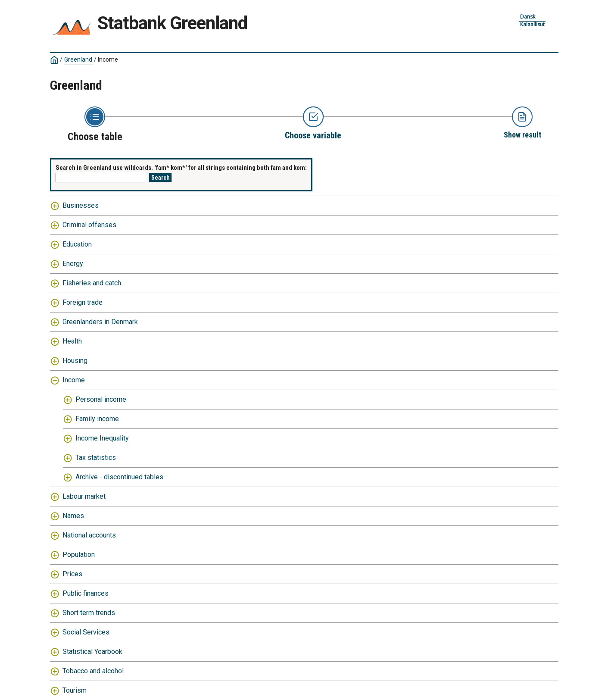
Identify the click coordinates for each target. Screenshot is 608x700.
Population (79, 555)
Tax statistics (96, 458)
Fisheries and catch (92, 283)
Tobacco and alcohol (93, 671)
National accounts (89, 535)
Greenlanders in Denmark (100, 322)
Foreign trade (83, 302)
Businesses (81, 205)
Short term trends (89, 613)
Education (77, 244)
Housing (75, 361)
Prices (72, 574)
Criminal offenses (89, 225)
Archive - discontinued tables (119, 477)
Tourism (75, 690)
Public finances (86, 593)
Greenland (78, 59)
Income (108, 59)
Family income (97, 419)
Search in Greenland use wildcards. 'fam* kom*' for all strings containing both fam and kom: (181, 168)
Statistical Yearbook (92, 652)
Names (73, 516)
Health (72, 341)
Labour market (84, 496)
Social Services (86, 632)
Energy (73, 264)
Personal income (101, 399)
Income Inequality (102, 438)
